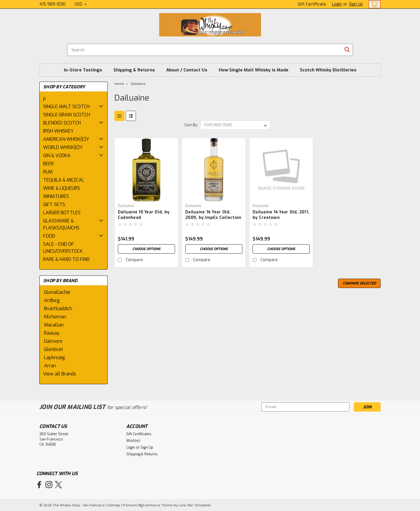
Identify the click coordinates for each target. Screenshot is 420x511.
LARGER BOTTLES (62, 213)
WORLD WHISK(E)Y (63, 147)
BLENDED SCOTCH (62, 123)
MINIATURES (56, 196)
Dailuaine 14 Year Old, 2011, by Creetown (281, 215)
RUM (48, 172)
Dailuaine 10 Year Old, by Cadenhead (144, 215)
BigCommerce (149, 505)
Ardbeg (52, 300)
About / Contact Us (187, 70)
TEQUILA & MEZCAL (64, 180)
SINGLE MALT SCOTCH (66, 107)
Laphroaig (55, 358)
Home (119, 84)
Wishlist (133, 441)
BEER (48, 164)
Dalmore (53, 341)
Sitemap (114, 505)
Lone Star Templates (194, 505)
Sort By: (191, 125)
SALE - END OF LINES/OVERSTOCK (63, 248)
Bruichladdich (58, 309)
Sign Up (356, 4)
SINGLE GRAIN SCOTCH (67, 115)
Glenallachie (57, 292)
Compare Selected (359, 283)
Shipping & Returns (134, 70)
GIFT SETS (54, 204)
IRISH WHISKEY (58, 131)
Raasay (52, 333)
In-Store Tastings (83, 70)
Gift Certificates (139, 434)
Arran (50, 366)
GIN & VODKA (57, 156)
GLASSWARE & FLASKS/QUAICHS (61, 224)
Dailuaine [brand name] (126, 206)
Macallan (54, 325)
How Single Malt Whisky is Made (254, 70)
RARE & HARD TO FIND (66, 259)
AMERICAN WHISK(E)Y (66, 139)
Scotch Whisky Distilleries (328, 70)
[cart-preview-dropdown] (373, 4)
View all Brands (60, 374)
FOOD (49, 236)
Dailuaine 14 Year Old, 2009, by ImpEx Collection (213, 215)
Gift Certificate (312, 4)
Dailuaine (138, 84)
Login (337, 4)
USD (81, 4)
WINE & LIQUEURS (62, 188)
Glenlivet (54, 349)
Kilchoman (55, 317)
